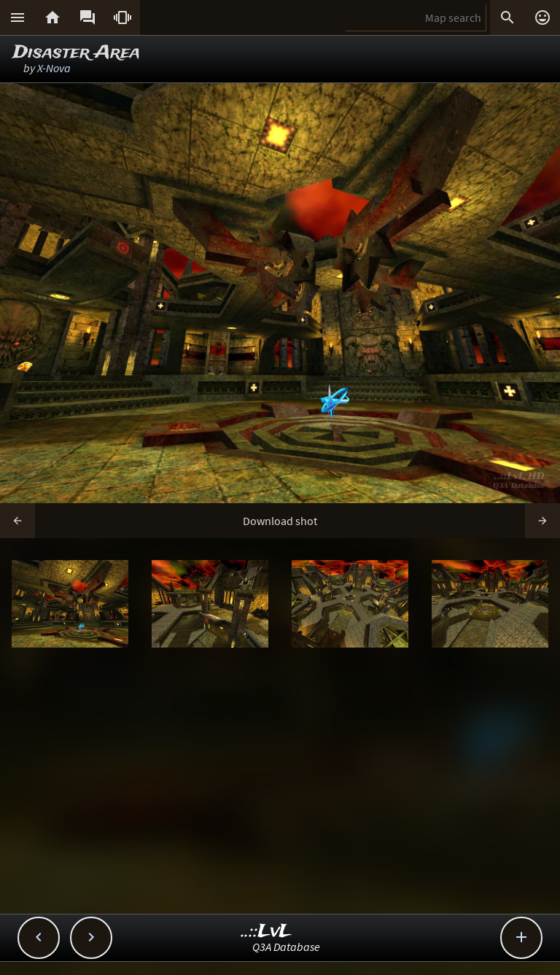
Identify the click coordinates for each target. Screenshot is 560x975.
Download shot (280, 521)
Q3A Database (286, 947)
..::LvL (267, 932)
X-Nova (54, 68)
